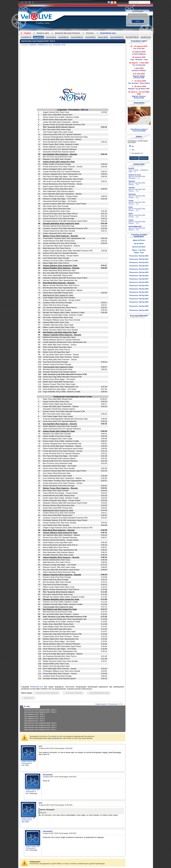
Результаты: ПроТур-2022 (139, 295)
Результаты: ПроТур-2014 (139, 269)
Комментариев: (27, 761)
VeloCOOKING (116, 37)
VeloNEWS (25, 37)
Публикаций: (26, 763)
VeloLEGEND (76, 37)
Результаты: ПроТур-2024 (139, 302)
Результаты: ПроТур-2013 (139, 266)
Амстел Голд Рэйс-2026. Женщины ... (137, 177)
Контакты (90, 33)
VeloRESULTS (42, 45)
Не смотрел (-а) (137, 153)
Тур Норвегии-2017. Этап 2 (35, 719)
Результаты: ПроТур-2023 (139, 299)
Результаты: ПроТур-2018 (139, 282)
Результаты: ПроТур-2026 (139, 310)
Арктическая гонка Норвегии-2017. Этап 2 (40, 710)
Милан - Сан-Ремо (139, 250)
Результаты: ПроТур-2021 (139, 292)
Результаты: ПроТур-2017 (139, 279)
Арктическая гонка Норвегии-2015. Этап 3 (40, 725)
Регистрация (132, 24)
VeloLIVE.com (37, 687)
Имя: (23, 765)
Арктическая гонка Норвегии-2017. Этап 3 (38, 41)
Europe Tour (29, 698)
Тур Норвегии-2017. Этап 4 (35, 714)
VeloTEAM (50, 37)
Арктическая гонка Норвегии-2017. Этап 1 (40, 712)
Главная (27, 33)
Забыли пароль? (142, 24)
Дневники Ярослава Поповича (67, 33)
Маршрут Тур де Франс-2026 (139, 89)
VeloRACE (38, 37)
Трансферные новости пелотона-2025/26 (139, 130)
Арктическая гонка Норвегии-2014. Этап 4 (40, 727)
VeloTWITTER (131, 37)
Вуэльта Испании (139, 247)
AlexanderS (48, 775)
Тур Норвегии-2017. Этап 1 (35, 721)
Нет (133, 150)
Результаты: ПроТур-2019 (139, 285)
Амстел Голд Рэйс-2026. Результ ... (137, 184)
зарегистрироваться (55, 738)
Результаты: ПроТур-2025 (139, 306)
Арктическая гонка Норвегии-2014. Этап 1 (40, 730)
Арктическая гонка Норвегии (47, 693)
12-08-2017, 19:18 (59, 45)
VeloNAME (62, 37)
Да (133, 146)
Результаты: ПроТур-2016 (139, 276)
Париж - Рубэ (139, 253)
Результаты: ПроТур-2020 (139, 289)
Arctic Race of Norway (74, 693)
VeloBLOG (145, 37)
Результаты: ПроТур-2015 (139, 272)
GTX (41, 746)
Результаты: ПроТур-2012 (139, 262)
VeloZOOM (89, 37)
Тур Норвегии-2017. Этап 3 (35, 716)
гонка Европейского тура (99, 693)
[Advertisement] (86, 66)
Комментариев (101, 704)
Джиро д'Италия (139, 240)
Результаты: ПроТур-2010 (139, 256)
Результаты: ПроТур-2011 (139, 259)
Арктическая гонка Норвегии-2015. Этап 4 (40, 723)
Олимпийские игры (108, 33)
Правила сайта (43, 33)
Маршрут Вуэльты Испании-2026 (139, 97)
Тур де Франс (139, 243)
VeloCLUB (102, 37)
